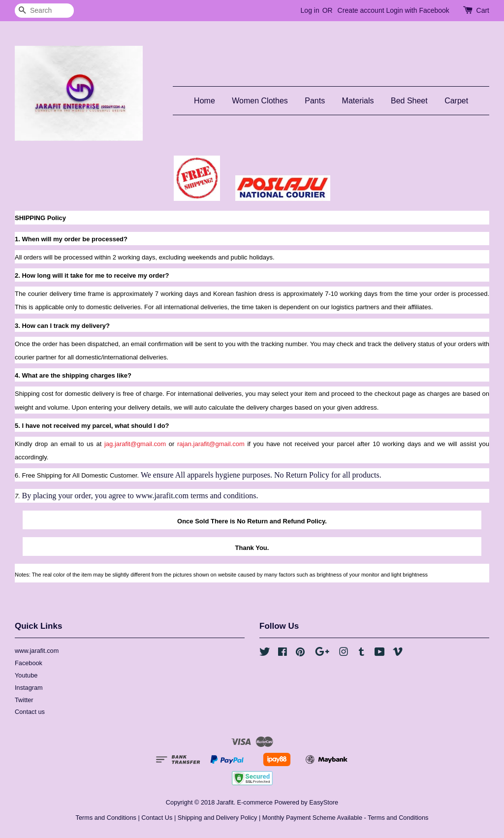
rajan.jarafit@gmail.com (211, 444)
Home (205, 101)
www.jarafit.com (37, 651)
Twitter (24, 700)
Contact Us (157, 818)
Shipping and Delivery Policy (218, 818)
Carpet (456, 101)
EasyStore (324, 802)
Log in (310, 10)
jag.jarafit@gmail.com (135, 444)
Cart (483, 10)
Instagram (29, 688)
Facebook (29, 663)
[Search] (44, 11)
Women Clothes (260, 101)
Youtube (26, 675)
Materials (358, 101)
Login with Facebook (417, 10)
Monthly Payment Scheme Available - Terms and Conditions (346, 818)
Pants (315, 101)
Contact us (30, 712)
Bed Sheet (409, 101)
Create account (361, 10)
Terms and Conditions (106, 818)
